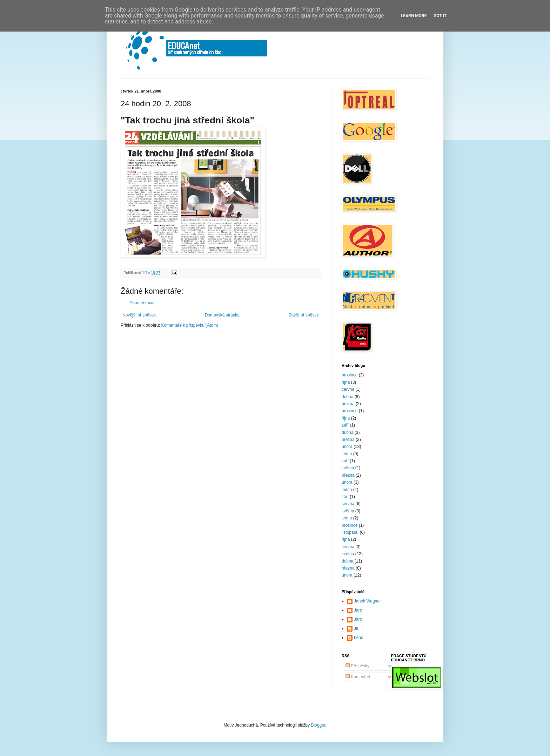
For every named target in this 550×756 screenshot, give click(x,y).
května (348, 468)
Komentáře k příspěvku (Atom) (190, 325)
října (346, 382)
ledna (347, 454)
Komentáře (358, 677)
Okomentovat (142, 303)
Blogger (318, 725)
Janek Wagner (367, 601)
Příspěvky (357, 666)
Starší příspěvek (304, 315)
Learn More (414, 16)
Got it (440, 16)
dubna (347, 397)
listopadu (350, 532)
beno (359, 638)
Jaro (358, 610)
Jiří (357, 628)
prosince (350, 375)
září (345, 425)
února (347, 447)
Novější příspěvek (139, 315)
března (348, 404)
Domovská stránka (222, 315)
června (348, 389)
